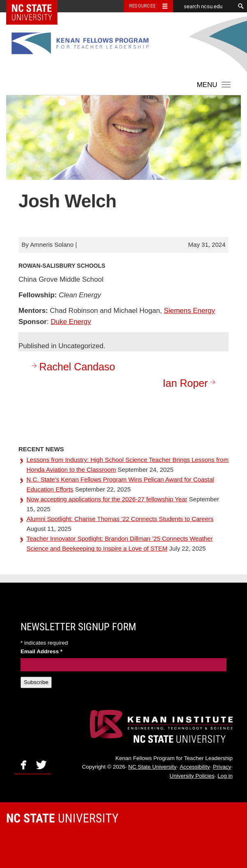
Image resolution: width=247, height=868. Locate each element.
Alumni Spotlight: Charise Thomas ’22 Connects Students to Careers (120, 519)
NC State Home (37, 6)
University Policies (192, 776)
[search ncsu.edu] (204, 6)
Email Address (41, 651)
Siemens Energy (189, 311)
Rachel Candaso (72, 366)
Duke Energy (71, 322)
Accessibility (195, 767)
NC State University (153, 767)
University (62, 818)
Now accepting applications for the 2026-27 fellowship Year (107, 499)
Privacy (222, 767)
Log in (225, 776)
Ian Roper (191, 383)
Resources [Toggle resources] (142, 6)
